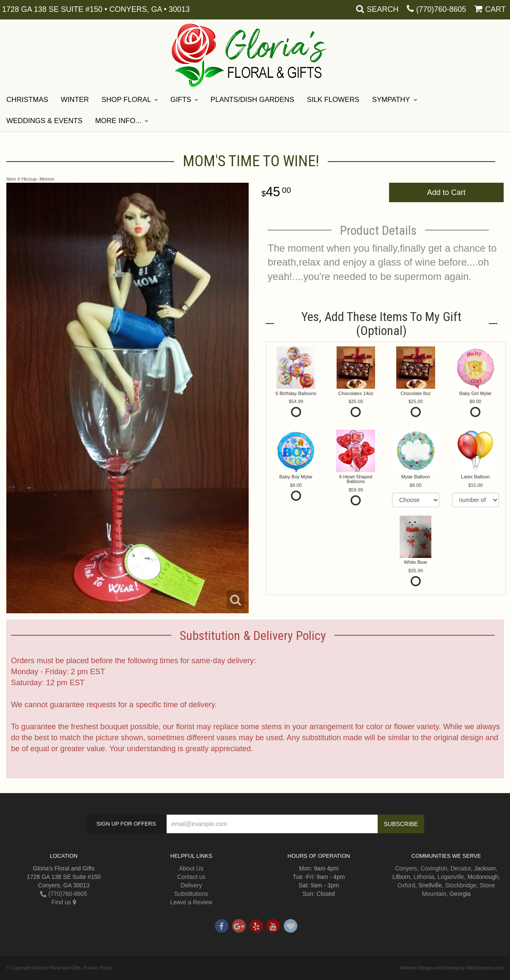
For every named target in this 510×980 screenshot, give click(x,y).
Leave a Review (191, 902)
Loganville (451, 877)
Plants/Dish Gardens (252, 100)
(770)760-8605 (441, 9)
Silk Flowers (333, 100)
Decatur (461, 868)
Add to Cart (446, 192)
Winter (75, 100)
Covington (434, 868)
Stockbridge (461, 885)
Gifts (181, 100)
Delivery (191, 885)
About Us (191, 868)
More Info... (118, 121)
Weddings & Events (44, 121)
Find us (64, 902)
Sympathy (391, 100)
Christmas (27, 100)
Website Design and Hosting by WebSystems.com (452, 968)
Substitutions (191, 894)
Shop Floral (126, 100)
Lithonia (424, 877)
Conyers (406, 868)
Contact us (191, 877)
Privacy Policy (98, 968)
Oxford (406, 885)
